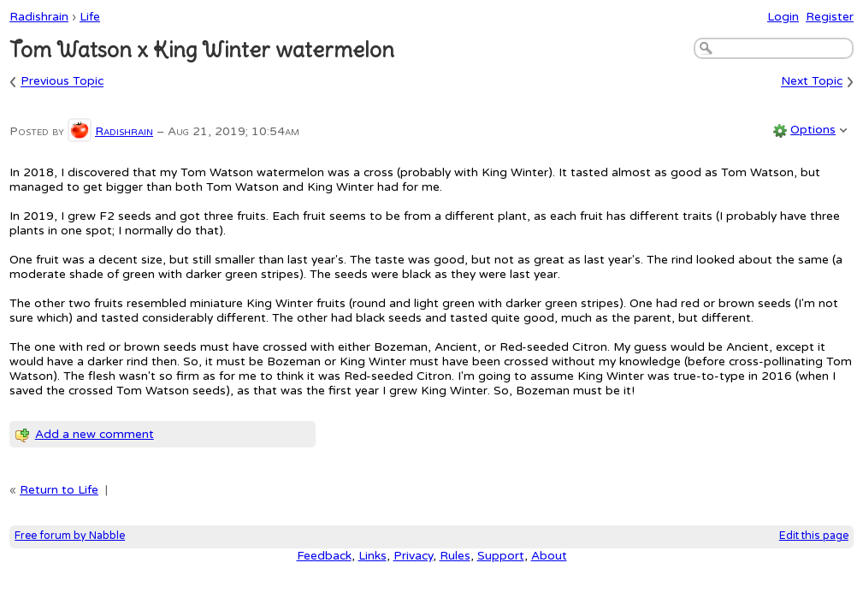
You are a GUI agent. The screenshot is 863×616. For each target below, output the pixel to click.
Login (783, 17)
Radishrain (39, 17)
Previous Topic (62, 82)
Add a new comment (95, 434)
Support (501, 556)
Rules (455, 556)
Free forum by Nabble (70, 536)
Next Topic (812, 82)
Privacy (413, 556)
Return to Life (59, 490)
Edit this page (814, 536)
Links (372, 556)
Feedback (324, 556)
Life (90, 17)
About (549, 556)
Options (813, 130)
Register (830, 17)
